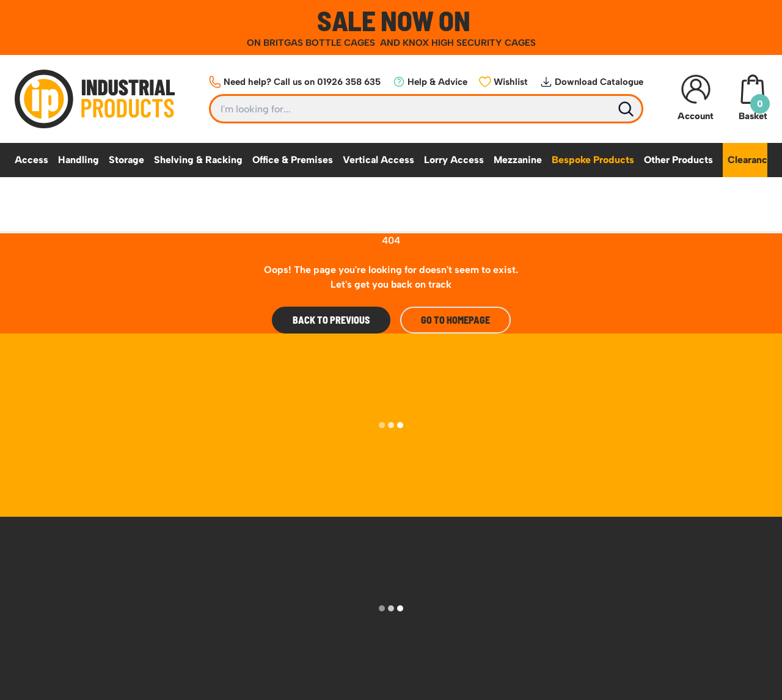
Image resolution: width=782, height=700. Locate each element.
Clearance (750, 160)
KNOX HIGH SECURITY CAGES (469, 43)
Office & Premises (293, 160)
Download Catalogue (592, 82)
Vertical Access (378, 160)
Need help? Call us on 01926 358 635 (295, 82)
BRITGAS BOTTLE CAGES (320, 43)
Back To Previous (331, 320)
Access (31, 160)
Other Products (678, 160)
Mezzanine (518, 160)
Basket (753, 98)
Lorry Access (454, 160)
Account (696, 98)
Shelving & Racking (198, 160)
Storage (126, 160)
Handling (79, 160)
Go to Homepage (455, 320)
